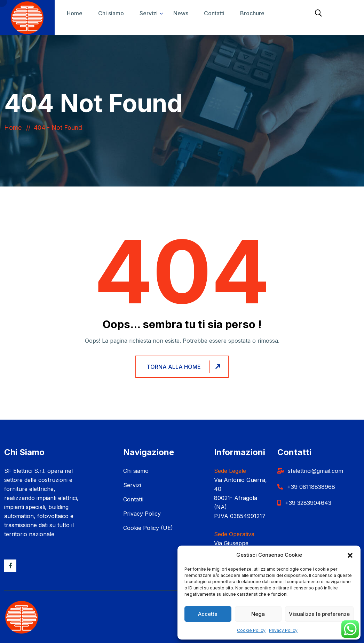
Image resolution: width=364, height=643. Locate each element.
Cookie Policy (251, 630)
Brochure (252, 13)
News (181, 13)
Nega (258, 614)
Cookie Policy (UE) (148, 528)
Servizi (149, 13)
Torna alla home (184, 367)
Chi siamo (111, 13)
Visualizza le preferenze (319, 614)
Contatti (214, 13)
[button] (350, 555)
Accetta (208, 614)
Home (75, 13)
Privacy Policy (283, 630)
